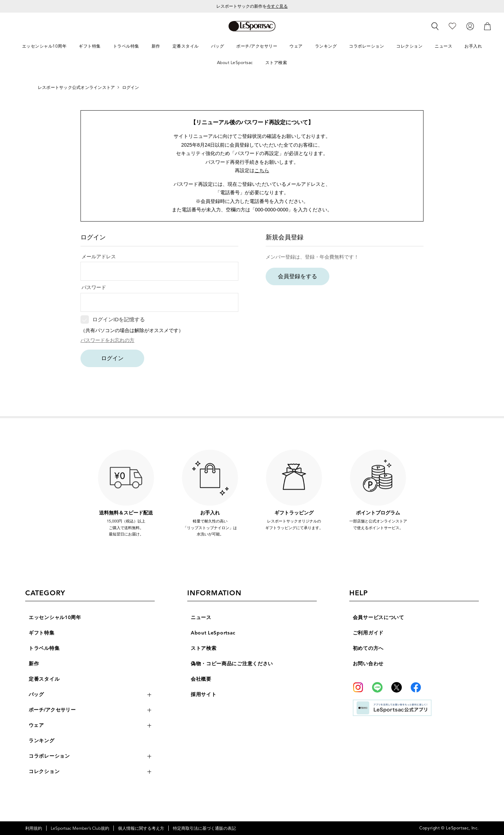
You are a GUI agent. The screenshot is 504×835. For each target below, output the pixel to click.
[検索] (435, 26)
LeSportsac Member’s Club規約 (80, 828)
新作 (34, 664)
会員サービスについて (379, 618)
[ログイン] (470, 26)
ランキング (42, 741)
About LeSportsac (213, 633)
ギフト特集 (42, 633)
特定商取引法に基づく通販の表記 (204, 828)
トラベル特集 (44, 648)
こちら (262, 170)
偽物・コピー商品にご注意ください (232, 664)
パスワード (94, 287)
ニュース (201, 618)
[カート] (488, 26)
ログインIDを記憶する (119, 319)
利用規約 (34, 828)
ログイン (112, 358)
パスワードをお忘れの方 (107, 340)
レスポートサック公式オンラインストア (76, 87)
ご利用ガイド (368, 633)
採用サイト (204, 694)
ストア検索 (204, 648)
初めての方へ (368, 648)
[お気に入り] (452, 26)
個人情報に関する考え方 (141, 828)
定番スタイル (44, 679)
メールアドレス (99, 257)
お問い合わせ (368, 664)
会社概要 (201, 679)
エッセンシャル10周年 (55, 618)
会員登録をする (297, 276)
